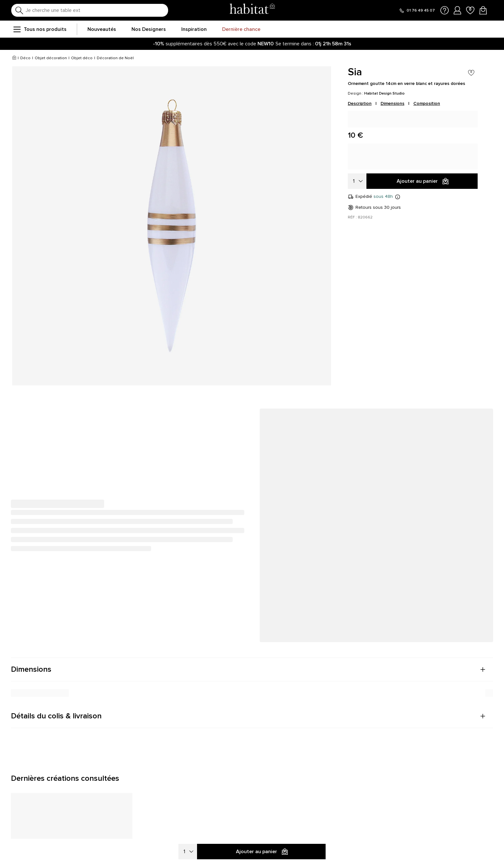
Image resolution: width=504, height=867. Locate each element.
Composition (427, 103)
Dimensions (392, 103)
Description (360, 103)
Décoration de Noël (115, 58)
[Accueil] (14, 58)
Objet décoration (51, 58)
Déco (25, 58)
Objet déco (82, 58)
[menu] (17, 29)
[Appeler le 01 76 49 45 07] (417, 11)
